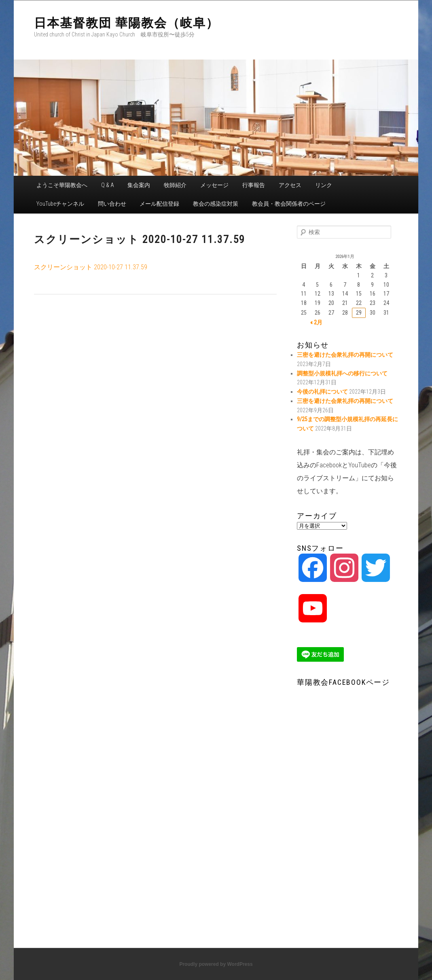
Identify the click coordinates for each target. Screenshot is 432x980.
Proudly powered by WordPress (216, 964)
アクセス (290, 185)
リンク (324, 185)
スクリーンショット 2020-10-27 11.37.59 (91, 267)
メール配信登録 (159, 204)
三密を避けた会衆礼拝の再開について (345, 355)
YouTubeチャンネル (60, 204)
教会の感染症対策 (216, 204)
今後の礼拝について (322, 392)
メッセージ (214, 185)
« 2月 (316, 322)
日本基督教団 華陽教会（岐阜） (126, 23)
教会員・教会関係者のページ (289, 204)
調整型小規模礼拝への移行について (342, 373)
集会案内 (139, 185)
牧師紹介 (175, 185)
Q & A (108, 185)
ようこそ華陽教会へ (62, 185)
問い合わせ (112, 204)
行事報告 (254, 185)
